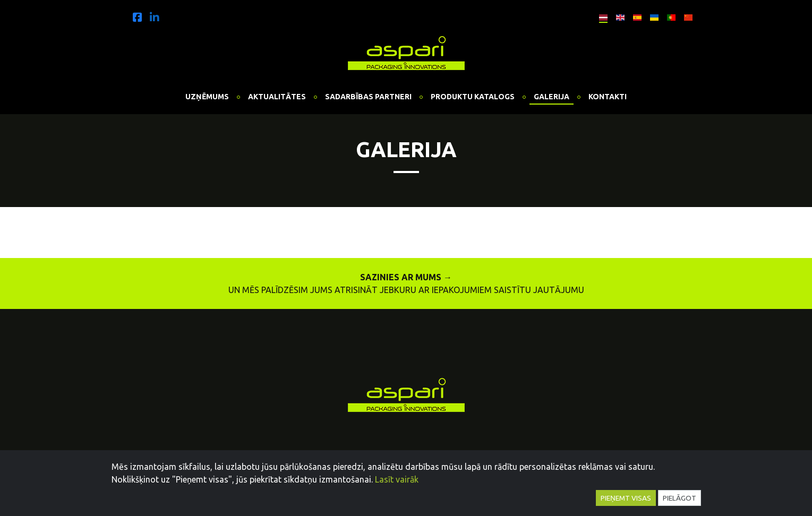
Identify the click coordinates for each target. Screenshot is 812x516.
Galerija (552, 97)
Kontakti (608, 97)
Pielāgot (679, 498)
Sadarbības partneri (368, 97)
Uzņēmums (207, 97)
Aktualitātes (277, 97)
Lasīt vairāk (397, 479)
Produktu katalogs (473, 97)
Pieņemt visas (626, 498)
